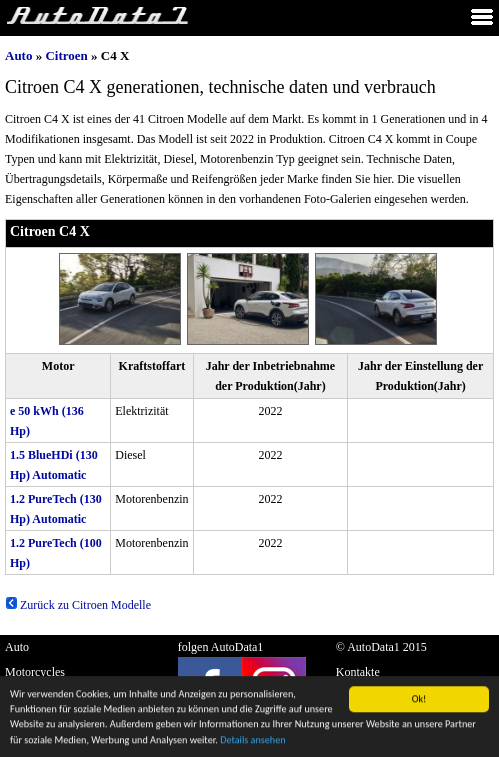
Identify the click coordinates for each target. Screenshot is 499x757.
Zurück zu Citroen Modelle (78, 605)
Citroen (66, 55)
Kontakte (358, 672)
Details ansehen (252, 742)
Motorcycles (35, 672)
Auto (18, 55)
